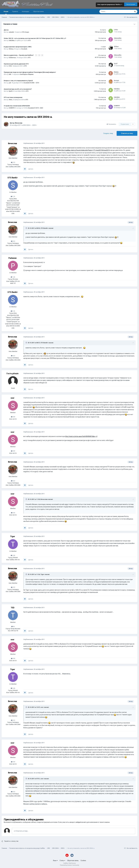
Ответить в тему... (21, 831)
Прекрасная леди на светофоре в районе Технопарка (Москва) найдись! (30, 72)
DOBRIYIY (12, 108)
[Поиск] (110, 12)
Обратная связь (38, 11)
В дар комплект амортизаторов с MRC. (18, 47)
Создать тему (108, 133)
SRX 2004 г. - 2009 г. (30, 125)
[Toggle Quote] (26, 228)
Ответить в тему (127, 133)
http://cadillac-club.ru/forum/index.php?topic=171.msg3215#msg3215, (86, 150)
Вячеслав (19, 123)
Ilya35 (11, 91)
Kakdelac (12, 40)
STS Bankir (13, 177)
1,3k (13, 277)
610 (13, 162)
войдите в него (81, 822)
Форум (6, 12)
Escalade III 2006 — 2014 (31, 83)
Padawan (13, 258)
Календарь (26, 11)
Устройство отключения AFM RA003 (17, 105)
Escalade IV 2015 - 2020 (36, 108)
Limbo (116, 30)
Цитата (31, 169)
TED (13, 607)
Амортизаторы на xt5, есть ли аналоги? (18, 89)
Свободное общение (27, 74)
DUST (116, 63)
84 (13, 626)
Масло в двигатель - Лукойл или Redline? (19, 55)
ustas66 (11, 32)
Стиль (62, 860)
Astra (10, 99)
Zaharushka (118, 38)
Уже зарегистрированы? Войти (110, 4)
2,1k (13, 196)
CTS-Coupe (25, 32)
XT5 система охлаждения (13, 97)
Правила (15, 11)
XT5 (29, 40)
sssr (12, 398)
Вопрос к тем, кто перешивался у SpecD (18, 80)
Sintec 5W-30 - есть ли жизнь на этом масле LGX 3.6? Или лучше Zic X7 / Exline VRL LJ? (35, 38)
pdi (10, 83)
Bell (10, 74)
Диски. (6, 30)
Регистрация (131, 4)
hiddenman (12, 57)
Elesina (116, 72)
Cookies (83, 860)
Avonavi (116, 80)
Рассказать (111, 124)
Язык (55, 860)
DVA (10, 66)
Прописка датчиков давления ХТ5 (16, 63)
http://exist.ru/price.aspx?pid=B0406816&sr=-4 (81, 436)
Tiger (13, 536)
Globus (11, 49)
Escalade (24, 49)
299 (13, 417)
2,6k (13, 555)
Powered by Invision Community (69, 865)
